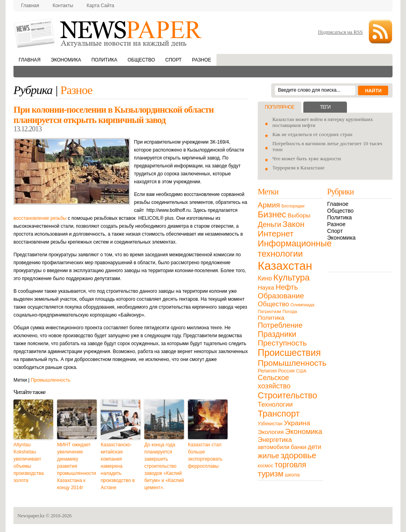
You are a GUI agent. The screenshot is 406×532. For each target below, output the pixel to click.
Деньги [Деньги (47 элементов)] (269, 224)
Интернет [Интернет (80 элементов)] (276, 233)
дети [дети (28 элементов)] (314, 447)
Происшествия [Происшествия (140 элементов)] (289, 353)
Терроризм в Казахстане (298, 168)
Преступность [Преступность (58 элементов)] (282, 343)
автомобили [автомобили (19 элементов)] (274, 447)
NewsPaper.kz (109, 33)
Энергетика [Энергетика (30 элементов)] (275, 440)
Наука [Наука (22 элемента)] (266, 287)
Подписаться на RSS (340, 32)
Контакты (63, 6)
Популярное (280, 107)
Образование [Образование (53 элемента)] (281, 296)
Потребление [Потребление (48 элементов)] (280, 325)
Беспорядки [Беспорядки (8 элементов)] (293, 206)
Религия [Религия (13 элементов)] (267, 371)
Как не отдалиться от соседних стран (312, 134)
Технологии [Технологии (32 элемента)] (275, 404)
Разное (201, 60)
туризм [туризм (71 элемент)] (271, 474)
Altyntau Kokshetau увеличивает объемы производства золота (29, 463)
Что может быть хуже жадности (307, 159)
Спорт (173, 60)
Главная (30, 6)
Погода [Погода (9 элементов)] (290, 311)
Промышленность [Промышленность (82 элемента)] (292, 363)
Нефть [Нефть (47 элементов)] (287, 287)
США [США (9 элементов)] (301, 371)
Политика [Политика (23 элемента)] (271, 318)
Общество (141, 60)
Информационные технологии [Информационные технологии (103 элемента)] (295, 249)
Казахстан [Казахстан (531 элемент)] (285, 266)
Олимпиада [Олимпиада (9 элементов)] (303, 305)
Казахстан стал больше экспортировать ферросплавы (205, 455)
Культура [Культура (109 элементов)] (291, 278)
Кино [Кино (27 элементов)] (265, 278)
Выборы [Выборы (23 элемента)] (299, 215)
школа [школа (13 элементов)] (292, 475)
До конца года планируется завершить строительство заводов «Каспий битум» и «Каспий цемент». (164, 466)
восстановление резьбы (40, 218)
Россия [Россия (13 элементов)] (286, 371)
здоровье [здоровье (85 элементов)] (299, 455)
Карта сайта (101, 6)
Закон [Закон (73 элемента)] (294, 224)
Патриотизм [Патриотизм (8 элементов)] (269, 311)
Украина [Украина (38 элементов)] (297, 423)
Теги (325, 107)
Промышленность (51, 380)
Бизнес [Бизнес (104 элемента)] (272, 214)
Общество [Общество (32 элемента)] (273, 304)
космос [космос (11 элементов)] (265, 466)
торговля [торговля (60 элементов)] (291, 465)
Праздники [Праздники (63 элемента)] (277, 334)
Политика (104, 60)
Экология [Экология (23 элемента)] (271, 432)
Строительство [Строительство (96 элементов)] (287, 395)
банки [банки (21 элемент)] (299, 447)
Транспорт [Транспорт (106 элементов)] (279, 414)
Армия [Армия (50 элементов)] (269, 205)
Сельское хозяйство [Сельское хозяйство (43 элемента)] (274, 382)
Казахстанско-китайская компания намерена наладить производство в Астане (118, 466)
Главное (338, 204)
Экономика (66, 60)
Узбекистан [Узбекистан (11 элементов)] (270, 424)
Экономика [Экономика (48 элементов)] (304, 431)
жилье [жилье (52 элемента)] (268, 456)
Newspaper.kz (31, 516)
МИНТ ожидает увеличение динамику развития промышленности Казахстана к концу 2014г (77, 466)
